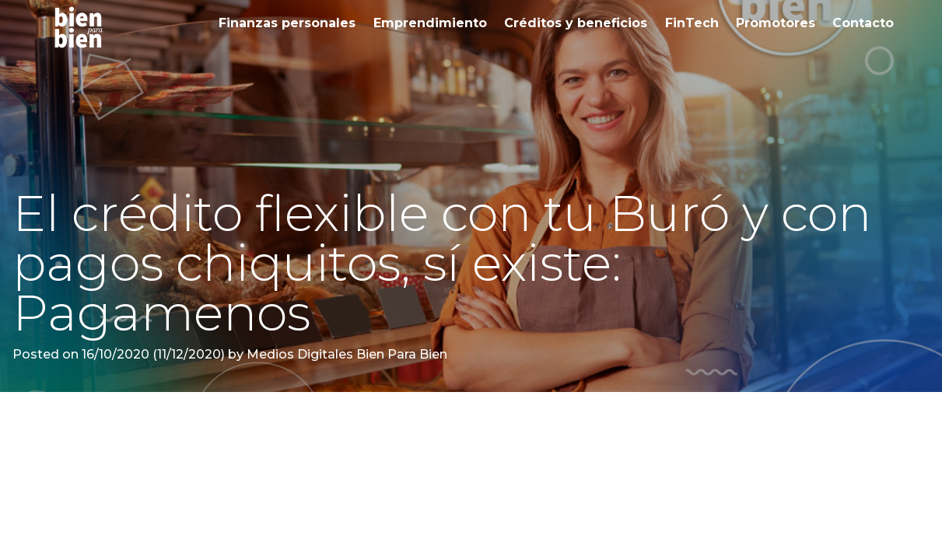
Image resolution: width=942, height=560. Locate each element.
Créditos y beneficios (576, 23)
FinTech (692, 23)
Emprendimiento (430, 23)
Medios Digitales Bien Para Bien (345, 354)
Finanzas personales (287, 23)
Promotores (776, 23)
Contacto (863, 23)
